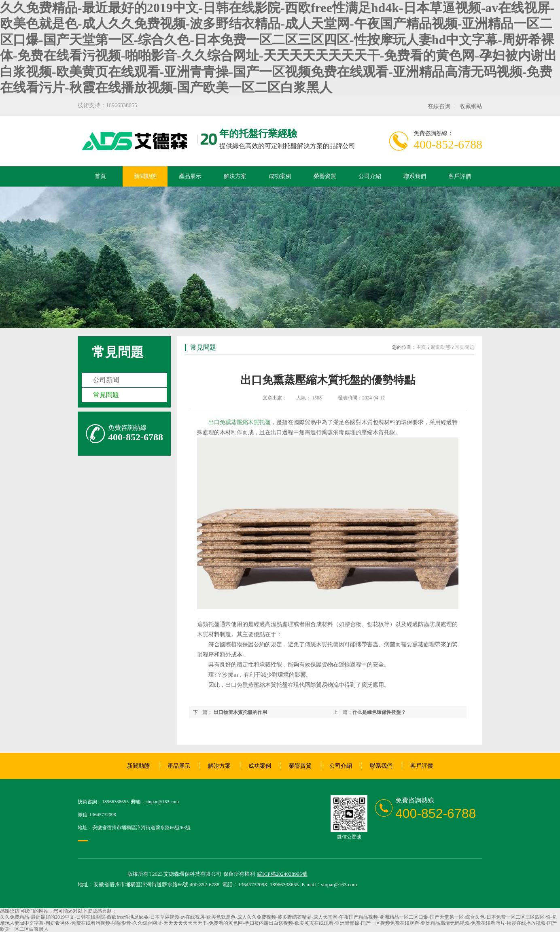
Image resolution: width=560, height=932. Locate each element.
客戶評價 (460, 176)
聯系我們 (415, 176)
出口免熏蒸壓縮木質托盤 (240, 422)
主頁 (421, 347)
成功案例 (280, 176)
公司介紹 (370, 176)
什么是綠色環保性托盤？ (379, 712)
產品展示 (190, 176)
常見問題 (118, 352)
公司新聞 (106, 380)
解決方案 (235, 176)
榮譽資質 (325, 176)
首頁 (100, 176)
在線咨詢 (439, 106)
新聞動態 (145, 176)
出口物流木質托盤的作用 (240, 712)
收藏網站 (471, 106)
